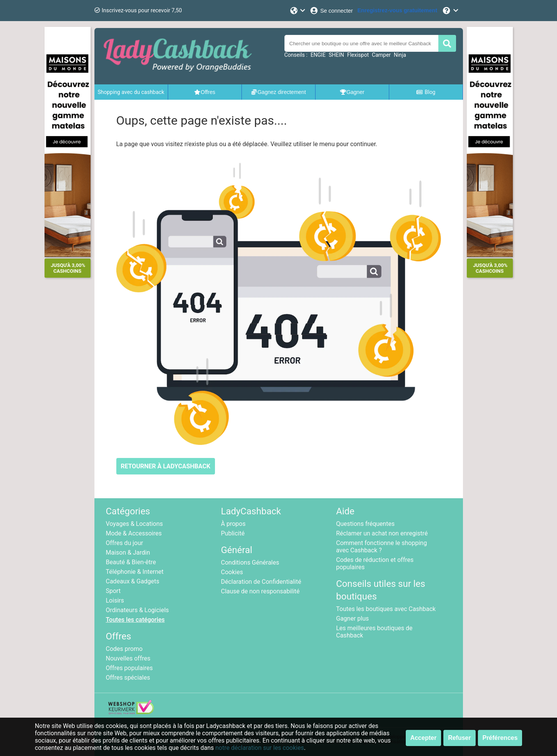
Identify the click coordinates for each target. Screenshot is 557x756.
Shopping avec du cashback (131, 92)
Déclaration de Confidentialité (261, 582)
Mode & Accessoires (134, 533)
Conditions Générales (250, 562)
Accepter (423, 738)
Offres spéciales (128, 678)
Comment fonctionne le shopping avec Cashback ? (382, 547)
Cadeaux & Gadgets (133, 581)
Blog (426, 92)
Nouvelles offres (128, 658)
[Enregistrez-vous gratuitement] (397, 11)
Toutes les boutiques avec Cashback (386, 609)
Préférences (500, 738)
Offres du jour (125, 543)
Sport (113, 591)
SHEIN (336, 55)
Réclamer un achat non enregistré (382, 533)
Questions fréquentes (365, 524)
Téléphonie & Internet (135, 572)
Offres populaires (130, 668)
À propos (233, 524)
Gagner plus (353, 618)
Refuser (459, 738)
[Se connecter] (331, 11)
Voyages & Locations (135, 524)
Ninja (400, 55)
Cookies (232, 572)
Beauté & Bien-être (131, 562)
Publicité (233, 533)
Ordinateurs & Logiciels (137, 610)
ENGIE (318, 55)
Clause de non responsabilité (260, 591)
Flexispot (358, 55)
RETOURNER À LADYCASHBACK (166, 466)
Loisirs (115, 600)
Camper (381, 55)
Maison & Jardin (128, 553)
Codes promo (124, 649)
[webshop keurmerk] (131, 712)
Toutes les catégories (136, 620)
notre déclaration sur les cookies (260, 748)
